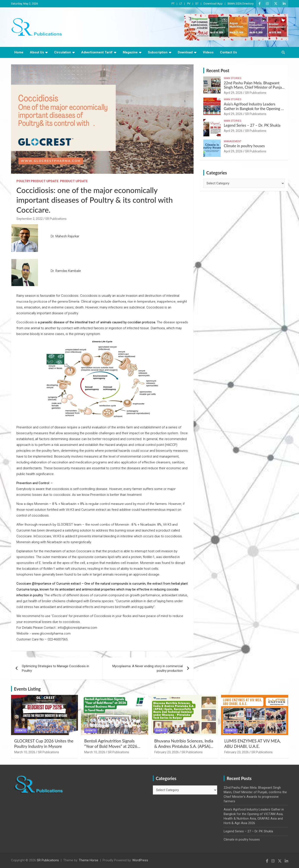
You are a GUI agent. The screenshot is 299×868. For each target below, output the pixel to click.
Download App (213, 4)
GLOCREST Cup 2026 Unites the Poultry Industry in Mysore (44, 744)
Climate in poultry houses (244, 146)
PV (189, 4)
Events (21, 731)
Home (19, 52)
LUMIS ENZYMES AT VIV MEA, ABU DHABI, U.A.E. (253, 744)
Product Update (74, 181)
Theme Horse (89, 860)
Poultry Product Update (37, 181)
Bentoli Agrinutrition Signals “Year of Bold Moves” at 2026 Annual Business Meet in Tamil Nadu (112, 749)
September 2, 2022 (30, 219)
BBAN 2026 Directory (241, 4)
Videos (208, 52)
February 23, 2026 (167, 752)
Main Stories (233, 78)
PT (173, 4)
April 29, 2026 (233, 93)
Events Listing (27, 689)
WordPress (140, 860)
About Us (37, 52)
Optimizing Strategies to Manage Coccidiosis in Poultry (55, 668)
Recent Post (218, 70)
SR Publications (56, 219)
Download (185, 52)
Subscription (158, 52)
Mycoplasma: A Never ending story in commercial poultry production (148, 668)
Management (233, 141)
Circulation (63, 52)
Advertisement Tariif (97, 52)
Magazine (130, 52)
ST (197, 4)
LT (181, 4)
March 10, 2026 (25, 752)
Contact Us (228, 52)
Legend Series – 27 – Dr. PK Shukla (252, 125)
